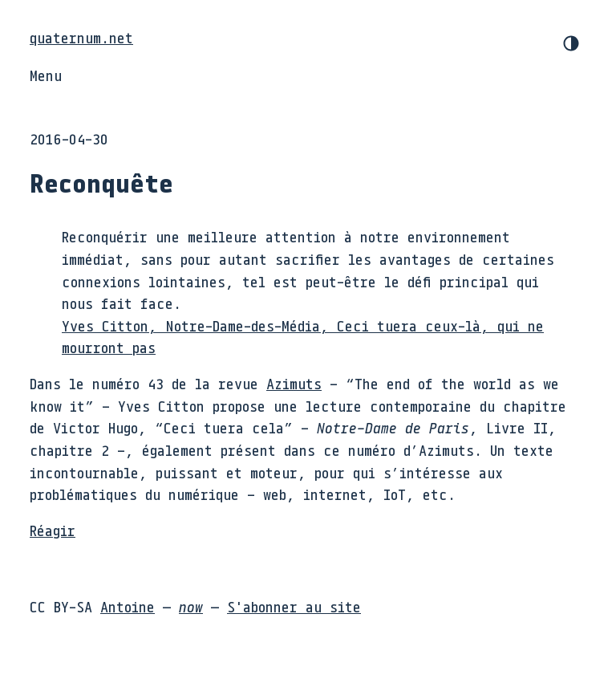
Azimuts (294, 384)
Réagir (53, 530)
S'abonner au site (294, 607)
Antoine (128, 607)
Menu (46, 75)
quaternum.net (81, 38)
